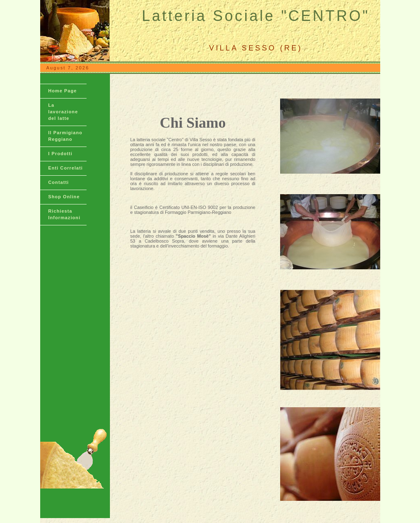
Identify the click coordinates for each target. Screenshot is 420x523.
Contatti (59, 182)
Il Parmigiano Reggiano (65, 136)
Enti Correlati (66, 168)
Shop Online (64, 197)
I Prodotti (60, 154)
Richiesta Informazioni (65, 214)
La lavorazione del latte (63, 112)
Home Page (63, 91)
